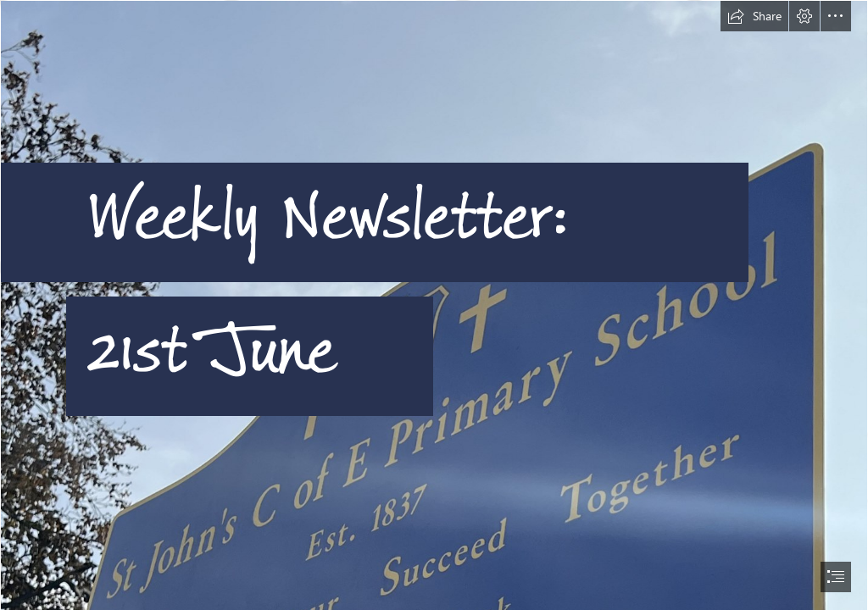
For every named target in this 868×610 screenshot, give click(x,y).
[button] (754, 16)
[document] (434, 305)
